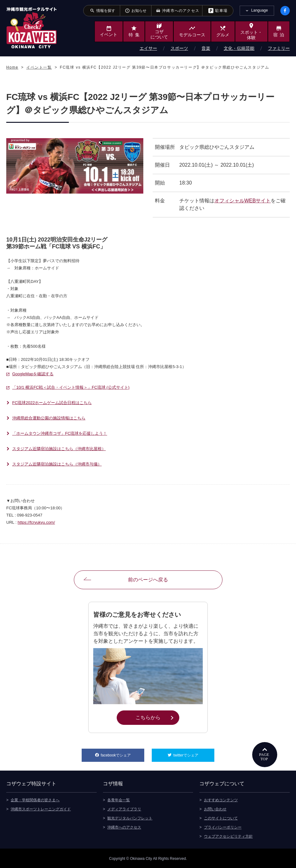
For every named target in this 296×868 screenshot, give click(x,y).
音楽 (206, 48)
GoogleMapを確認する (33, 374)
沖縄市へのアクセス (124, 827)
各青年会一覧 (119, 799)
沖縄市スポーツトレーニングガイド (41, 808)
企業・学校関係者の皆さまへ (35, 799)
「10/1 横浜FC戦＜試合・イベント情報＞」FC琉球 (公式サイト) (71, 387)
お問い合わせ (215, 808)
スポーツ (179, 48)
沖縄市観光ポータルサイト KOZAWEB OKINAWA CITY (32, 28)
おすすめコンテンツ (221, 799)
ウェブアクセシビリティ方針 (228, 836)
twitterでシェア (194, 753)
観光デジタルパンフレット (130, 818)
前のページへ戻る (148, 580)
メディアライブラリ (124, 808)
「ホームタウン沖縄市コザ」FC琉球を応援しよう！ (60, 433)
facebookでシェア (122, 753)
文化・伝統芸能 (239, 48)
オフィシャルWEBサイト (242, 201)
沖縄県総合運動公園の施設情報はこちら (49, 418)
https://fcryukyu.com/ (36, 522)
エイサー (148, 48)
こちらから (157, 717)
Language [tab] (260, 10)
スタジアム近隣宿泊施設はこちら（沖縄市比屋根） (59, 449)
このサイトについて (221, 818)
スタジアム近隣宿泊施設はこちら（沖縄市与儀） (57, 464)
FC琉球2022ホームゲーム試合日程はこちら (52, 403)
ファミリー (279, 48)
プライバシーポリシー (223, 827)
